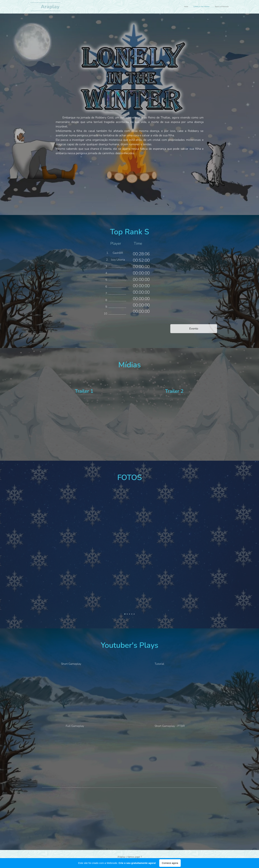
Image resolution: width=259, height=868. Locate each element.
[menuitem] (219, 7)
